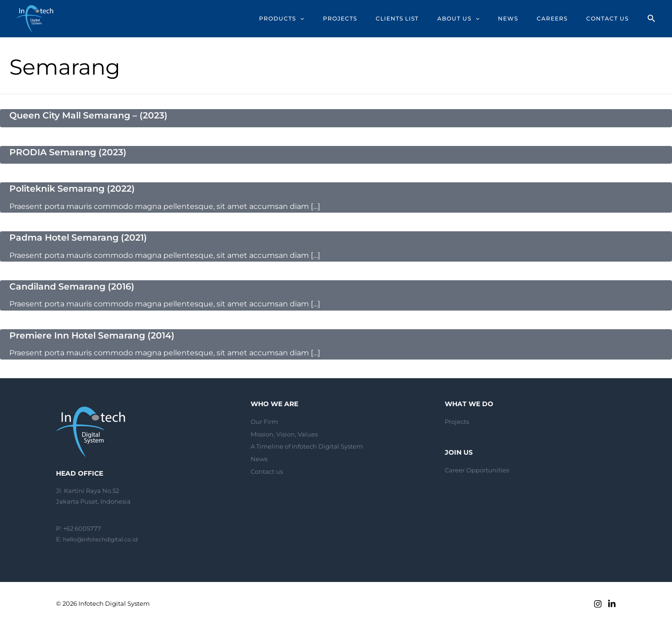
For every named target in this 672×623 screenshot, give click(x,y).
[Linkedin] (612, 602)
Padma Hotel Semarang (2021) (82, 237)
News (259, 457)
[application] (327, 19)
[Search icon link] (651, 20)
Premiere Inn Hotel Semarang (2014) (96, 334)
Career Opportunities (477, 469)
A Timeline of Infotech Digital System (307, 445)
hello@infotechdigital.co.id (104, 538)
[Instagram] (598, 602)
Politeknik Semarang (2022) (76, 188)
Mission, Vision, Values (284, 432)
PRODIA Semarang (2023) (71, 152)
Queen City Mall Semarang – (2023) (93, 115)
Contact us (267, 469)
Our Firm (264, 420)
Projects (457, 420)
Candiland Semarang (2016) (75, 285)
